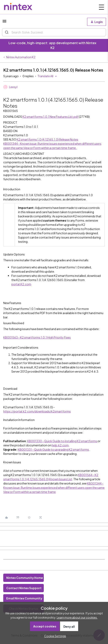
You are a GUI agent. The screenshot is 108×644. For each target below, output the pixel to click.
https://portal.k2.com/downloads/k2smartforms (37, 411)
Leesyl (13, 87)
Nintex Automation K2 (21, 57)
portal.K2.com (21, 284)
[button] (4, 22)
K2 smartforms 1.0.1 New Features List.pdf (50, 117)
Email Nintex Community (24, 598)
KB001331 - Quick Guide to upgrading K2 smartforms (53, 449)
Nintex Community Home (25, 578)
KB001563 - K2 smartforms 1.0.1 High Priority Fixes (37, 337)
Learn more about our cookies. (77, 617)
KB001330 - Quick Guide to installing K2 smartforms (62, 441)
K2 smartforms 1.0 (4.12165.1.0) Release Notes (47, 139)
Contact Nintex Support (24, 588)
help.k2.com (60, 445)
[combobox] (54, 32)
